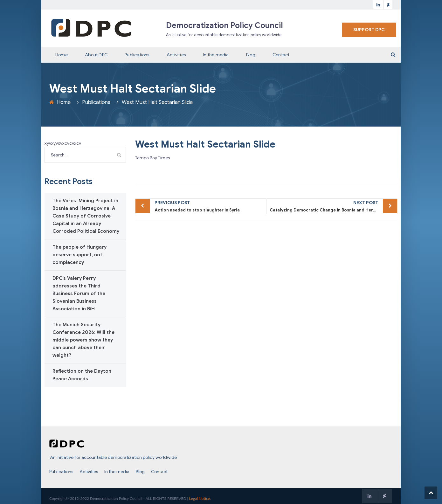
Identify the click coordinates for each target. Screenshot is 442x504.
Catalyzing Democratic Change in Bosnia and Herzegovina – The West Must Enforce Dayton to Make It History (334, 206)
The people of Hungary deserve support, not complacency (79, 255)
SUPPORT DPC (369, 30)
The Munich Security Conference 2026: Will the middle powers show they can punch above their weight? (83, 340)
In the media (216, 55)
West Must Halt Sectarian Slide (205, 144)
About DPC (96, 55)
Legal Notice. (200, 498)
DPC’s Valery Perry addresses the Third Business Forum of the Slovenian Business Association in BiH (79, 293)
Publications (137, 55)
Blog (251, 55)
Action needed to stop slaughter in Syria (209, 206)
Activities (176, 55)
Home (62, 55)
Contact (281, 55)
